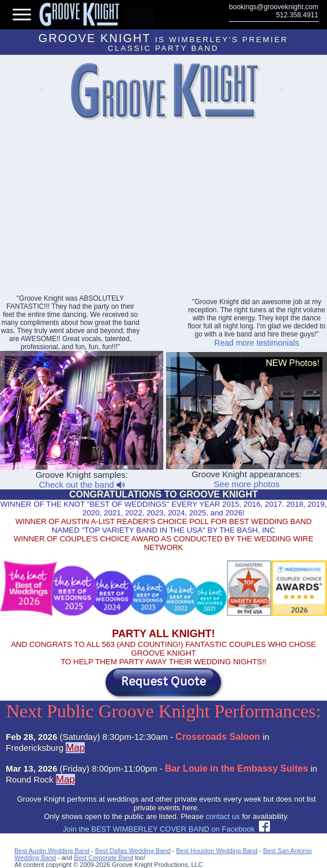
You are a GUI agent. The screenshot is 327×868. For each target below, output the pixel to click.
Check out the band (82, 484)
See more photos (247, 484)
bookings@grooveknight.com (274, 7)
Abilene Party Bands (281, 91)
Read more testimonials (257, 343)
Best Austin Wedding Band (52, 851)
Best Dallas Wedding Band (133, 851)
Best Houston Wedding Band (217, 851)
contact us (223, 816)
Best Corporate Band (104, 858)
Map (75, 748)
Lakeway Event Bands (41, 91)
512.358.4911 (297, 15)
